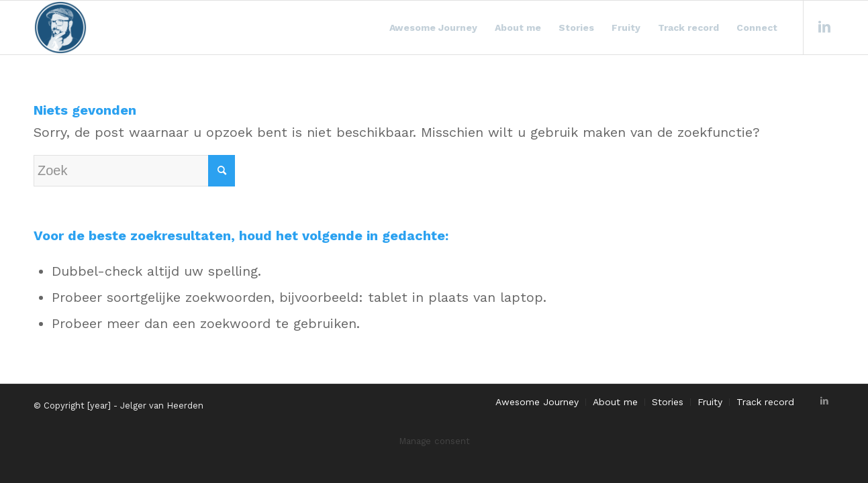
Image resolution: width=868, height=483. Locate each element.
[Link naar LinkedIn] (824, 27)
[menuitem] (433, 28)
